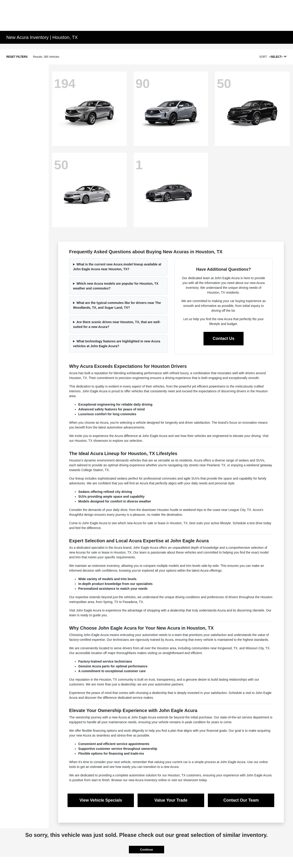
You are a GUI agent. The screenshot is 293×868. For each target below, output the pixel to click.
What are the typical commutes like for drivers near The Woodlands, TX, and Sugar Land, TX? (117, 305)
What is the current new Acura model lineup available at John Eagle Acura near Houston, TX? (117, 267)
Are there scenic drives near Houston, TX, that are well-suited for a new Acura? (117, 324)
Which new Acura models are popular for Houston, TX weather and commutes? (116, 286)
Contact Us (224, 338)
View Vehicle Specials (101, 800)
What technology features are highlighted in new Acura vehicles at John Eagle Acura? (117, 344)
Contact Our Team (241, 800)
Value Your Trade (171, 800)
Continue (146, 850)
